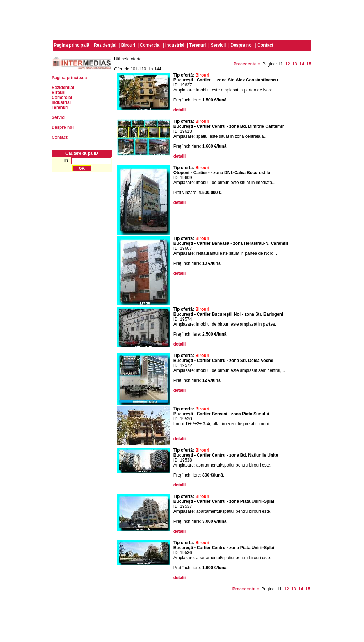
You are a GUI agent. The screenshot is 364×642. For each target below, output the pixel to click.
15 (309, 64)
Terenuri (197, 45)
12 (287, 64)
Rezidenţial (105, 45)
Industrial (175, 45)
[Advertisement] (182, 19)
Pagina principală (71, 45)
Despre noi (242, 45)
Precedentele (247, 64)
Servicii (218, 45)
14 (302, 64)
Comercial (150, 45)
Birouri (128, 45)
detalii (180, 110)
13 (295, 64)
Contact (265, 45)
